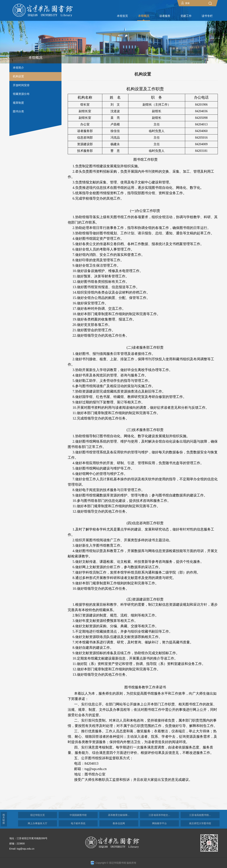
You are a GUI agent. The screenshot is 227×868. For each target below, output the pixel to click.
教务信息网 (119, 823)
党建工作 (186, 16)
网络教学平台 (159, 823)
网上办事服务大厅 (38, 823)
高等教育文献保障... (119, 815)
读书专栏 (207, 16)
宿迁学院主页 (38, 815)
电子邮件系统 (78, 823)
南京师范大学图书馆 (200, 823)
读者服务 (165, 16)
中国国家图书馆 (78, 815)
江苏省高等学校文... (159, 815)
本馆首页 (122, 16)
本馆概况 (144, 16)
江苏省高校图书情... (200, 815)
